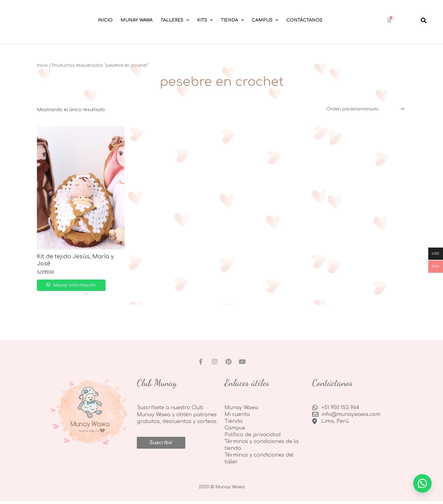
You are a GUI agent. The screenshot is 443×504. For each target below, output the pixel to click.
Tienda (232, 20)
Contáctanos (304, 20)
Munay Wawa (137, 20)
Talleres (175, 20)
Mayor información (78, 286)
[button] (424, 20)
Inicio (105, 20)
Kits (205, 20)
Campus (265, 20)
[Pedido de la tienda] (364, 109)
